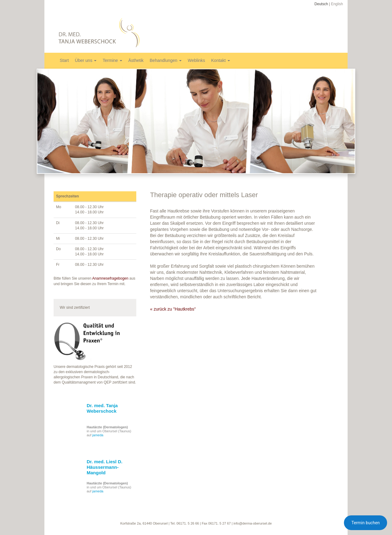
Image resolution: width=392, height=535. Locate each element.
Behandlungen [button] (166, 60)
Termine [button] (112, 60)
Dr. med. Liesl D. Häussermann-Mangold (105, 467)
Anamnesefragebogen (110, 278)
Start (64, 60)
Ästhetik (136, 60)
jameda (98, 435)
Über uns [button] (86, 60)
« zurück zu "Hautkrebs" (173, 309)
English (337, 4)
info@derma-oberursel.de (253, 523)
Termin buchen (366, 523)
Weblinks (196, 60)
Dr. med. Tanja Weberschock (102, 408)
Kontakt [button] (221, 60)
